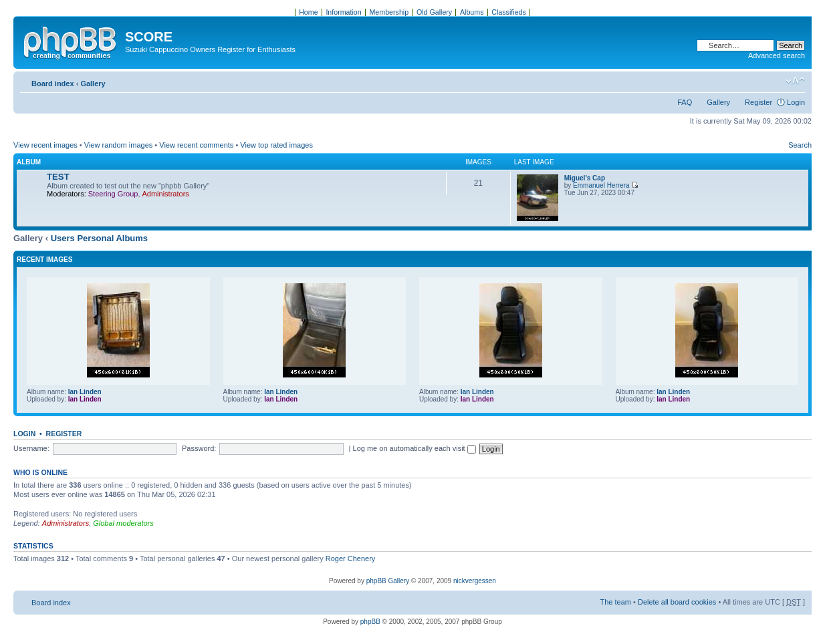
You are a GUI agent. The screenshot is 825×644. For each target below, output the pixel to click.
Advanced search (777, 55)
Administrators (166, 194)
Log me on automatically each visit (415, 448)
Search (800, 145)
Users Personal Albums (99, 238)
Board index (53, 84)
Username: (31, 448)
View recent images (45, 145)
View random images (119, 145)
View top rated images (276, 145)
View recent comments (196, 145)
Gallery (93, 84)
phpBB (370, 622)
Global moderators (123, 523)
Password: (199, 448)
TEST (58, 177)
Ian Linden (85, 392)
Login (796, 102)
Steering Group (113, 194)
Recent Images (44, 260)
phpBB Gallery (388, 581)
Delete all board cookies (677, 602)
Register (758, 102)
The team (616, 602)
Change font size (795, 81)
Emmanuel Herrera (601, 185)
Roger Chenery (351, 558)
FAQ (685, 102)
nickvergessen (475, 581)
